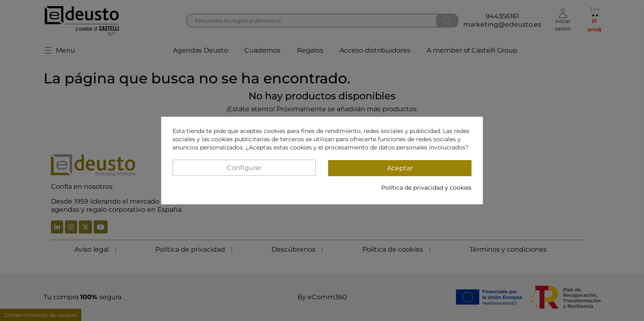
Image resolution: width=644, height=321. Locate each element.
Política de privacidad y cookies (426, 188)
